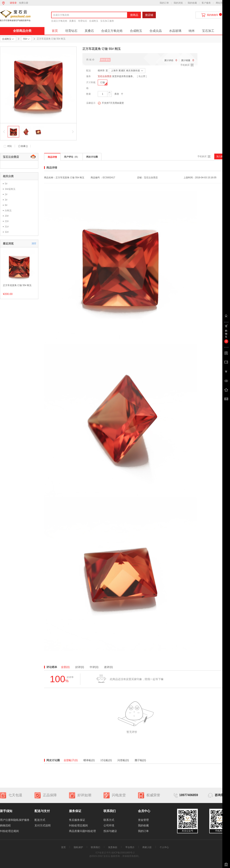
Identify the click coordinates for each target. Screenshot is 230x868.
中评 (94, 667)
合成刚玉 (94, 21)
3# (6, 200)
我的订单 (164, 3)
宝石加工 (208, 31)
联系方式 (109, 820)
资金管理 (143, 820)
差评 (108, 667)
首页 (55, 31)
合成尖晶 (156, 31)
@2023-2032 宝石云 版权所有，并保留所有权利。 (115, 856)
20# (7, 216)
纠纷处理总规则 (9, 831)
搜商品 (134, 15)
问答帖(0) (123, 760)
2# (6, 194)
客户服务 (206, 3)
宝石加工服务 (107, 21)
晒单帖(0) (89, 760)
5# (6, 184)
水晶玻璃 (175, 31)
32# (7, 232)
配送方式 (40, 820)
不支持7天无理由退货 (111, 103)
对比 (10, 146)
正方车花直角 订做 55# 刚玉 (17, 285)
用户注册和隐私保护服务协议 (17, 820)
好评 (80, 667)
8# (6, 205)
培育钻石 (83, 21)
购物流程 (5, 825)
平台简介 (130, 847)
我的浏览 (178, 3)
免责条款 (113, 847)
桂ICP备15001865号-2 (123, 853)
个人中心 (164, 847)
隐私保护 (78, 847)
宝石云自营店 (105, 76)
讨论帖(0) (106, 760)
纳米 (192, 31)
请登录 (13, 3)
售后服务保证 (77, 820)
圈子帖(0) (140, 760)
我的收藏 (192, 3)
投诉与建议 (110, 831)
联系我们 (95, 847)
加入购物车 (222, 156)
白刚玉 (8, 211)
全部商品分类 (22, 31)
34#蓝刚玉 (10, 189)
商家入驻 (147, 847)
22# (7, 221)
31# (7, 227)
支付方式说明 (43, 825)
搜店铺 (149, 15)
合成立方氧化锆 (59, 21)
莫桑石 (73, 21)
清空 (34, 244)
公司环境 (109, 825)
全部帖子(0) (71, 760)
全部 (65, 667)
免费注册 (24, 3)
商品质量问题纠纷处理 (82, 831)
